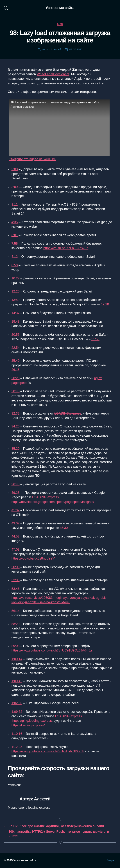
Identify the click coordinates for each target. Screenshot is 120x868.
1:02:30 (17, 703)
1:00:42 (17, 681)
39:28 (16, 493)
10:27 (16, 278)
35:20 (16, 449)
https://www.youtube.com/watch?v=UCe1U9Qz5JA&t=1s (52, 650)
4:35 (15, 222)
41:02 (16, 510)
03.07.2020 (76, 49)
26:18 (16, 370)
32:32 (16, 413)
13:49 (16, 300)
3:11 (15, 204)
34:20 (16, 426)
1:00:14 (17, 659)
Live (60, 24)
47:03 (16, 550)
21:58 (95, 339)
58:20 (16, 624)
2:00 (15, 169)
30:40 (16, 391)
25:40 (16, 361)
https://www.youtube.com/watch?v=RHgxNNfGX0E (48, 751)
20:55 (16, 335)
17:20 (105, 304)
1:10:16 (17, 734)
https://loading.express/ (28, 725)
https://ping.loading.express (32, 721)
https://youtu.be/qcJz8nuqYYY (33, 558)
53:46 (16, 589)
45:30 (64, 528)
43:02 (16, 523)
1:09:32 (17, 712)
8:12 (15, 257)
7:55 (15, 244)
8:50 (15, 265)
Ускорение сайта (60, 8)
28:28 (16, 378)
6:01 (15, 235)
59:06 (16, 646)
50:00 (16, 567)
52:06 (16, 580)
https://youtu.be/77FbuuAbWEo (66, 248)
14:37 (16, 313)
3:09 (15, 187)
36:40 (16, 484)
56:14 (16, 611)
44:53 (16, 536)
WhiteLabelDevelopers (53, 74)
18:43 (16, 322)
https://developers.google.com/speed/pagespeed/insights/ (53, 502)
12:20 (16, 291)
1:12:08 (17, 747)
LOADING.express (68, 413)
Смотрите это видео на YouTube (32, 159)
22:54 (16, 348)
